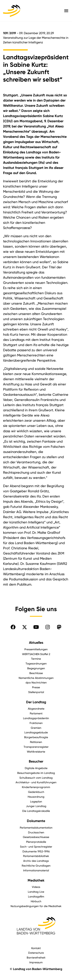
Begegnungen (36, 668)
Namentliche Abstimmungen (36, 678)
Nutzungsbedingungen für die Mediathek (36, 906)
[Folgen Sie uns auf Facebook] (13, 627)
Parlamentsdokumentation (36, 828)
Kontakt (36, 948)
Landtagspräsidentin (36, 718)
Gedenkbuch (36, 792)
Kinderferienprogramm (36, 787)
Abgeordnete (36, 709)
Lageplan (36, 801)
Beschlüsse (36, 673)
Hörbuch (36, 901)
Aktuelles (36, 643)
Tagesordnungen (36, 663)
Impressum (36, 962)
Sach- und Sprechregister (36, 847)
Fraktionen (36, 723)
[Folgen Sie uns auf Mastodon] (59, 627)
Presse (36, 687)
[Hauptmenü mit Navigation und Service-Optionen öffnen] (66, 11)
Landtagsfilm (36, 896)
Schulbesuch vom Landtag (36, 778)
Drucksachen (36, 832)
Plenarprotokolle (36, 842)
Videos (36, 887)
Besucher (36, 761)
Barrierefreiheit (36, 957)
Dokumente (36, 821)
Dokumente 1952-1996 (36, 851)
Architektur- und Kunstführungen (36, 782)
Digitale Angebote (36, 768)
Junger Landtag (36, 806)
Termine (36, 659)
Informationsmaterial (36, 870)
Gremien (36, 728)
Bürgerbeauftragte (36, 737)
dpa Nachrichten (36, 682)
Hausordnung (36, 797)
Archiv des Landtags (36, 861)
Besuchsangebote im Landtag (36, 773)
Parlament (36, 713)
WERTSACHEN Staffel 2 (36, 654)
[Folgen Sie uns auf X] (25, 627)
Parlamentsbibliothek (36, 856)
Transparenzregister (36, 747)
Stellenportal (36, 692)
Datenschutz (36, 953)
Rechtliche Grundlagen (36, 866)
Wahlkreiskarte (36, 752)
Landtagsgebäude (36, 732)
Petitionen (36, 742)
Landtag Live (36, 892)
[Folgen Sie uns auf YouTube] (36, 627)
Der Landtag (36, 702)
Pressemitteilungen (36, 649)
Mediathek (36, 880)
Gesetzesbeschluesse (36, 837)
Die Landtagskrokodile (36, 811)
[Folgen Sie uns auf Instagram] (48, 627)
